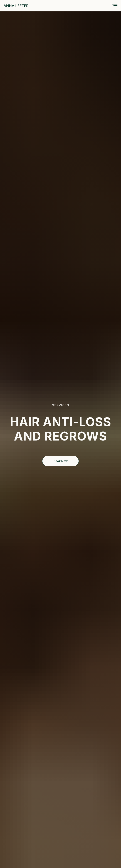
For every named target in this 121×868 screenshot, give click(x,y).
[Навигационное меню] (115, 6)
